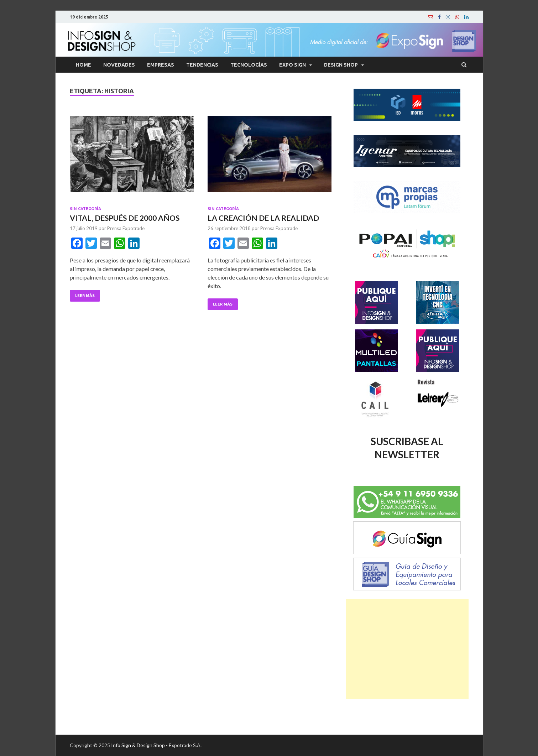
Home (83, 65)
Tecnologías (249, 65)
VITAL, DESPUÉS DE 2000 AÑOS (125, 218)
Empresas (161, 65)
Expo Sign (292, 65)
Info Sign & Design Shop (138, 745)
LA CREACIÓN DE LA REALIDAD (263, 218)
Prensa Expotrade (126, 228)
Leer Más (85, 296)
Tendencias (202, 65)
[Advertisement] (407, 649)
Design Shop (341, 65)
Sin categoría (85, 209)
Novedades (119, 65)
